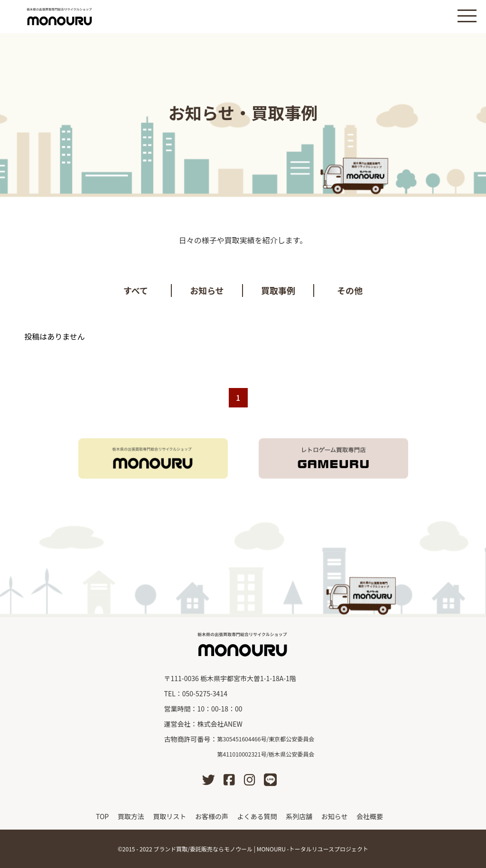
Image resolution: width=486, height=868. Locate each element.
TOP (102, 816)
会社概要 (370, 816)
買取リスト (169, 816)
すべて (136, 290)
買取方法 (131, 816)
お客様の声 (212, 816)
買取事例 (278, 290)
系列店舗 (299, 816)
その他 (350, 290)
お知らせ (207, 290)
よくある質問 (257, 816)
